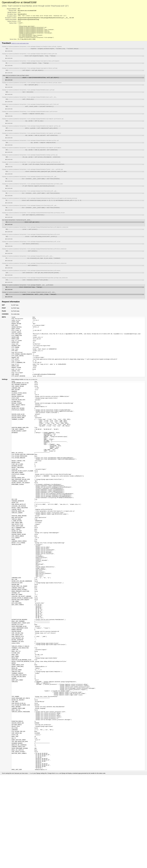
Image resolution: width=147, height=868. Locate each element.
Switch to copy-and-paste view (20, 46)
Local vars (9, 54)
